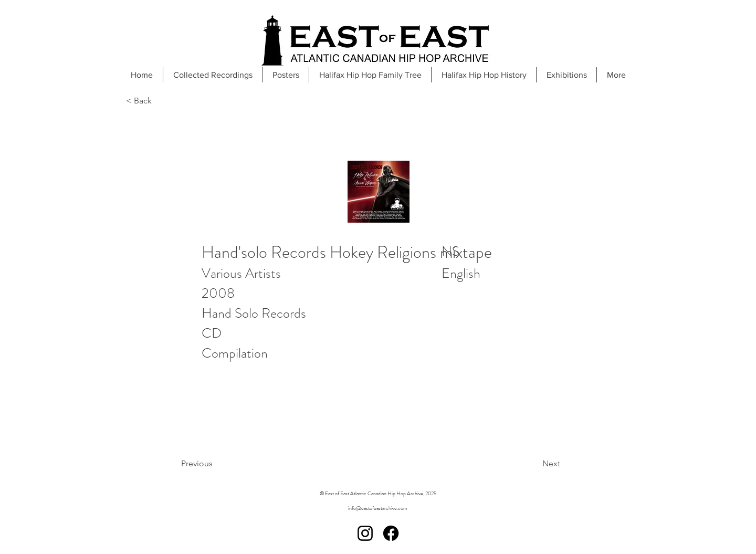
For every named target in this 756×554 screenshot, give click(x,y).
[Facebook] (391, 533)
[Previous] (224, 464)
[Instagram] (365, 533)
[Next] (525, 464)
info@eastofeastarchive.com (378, 508)
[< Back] (161, 101)
